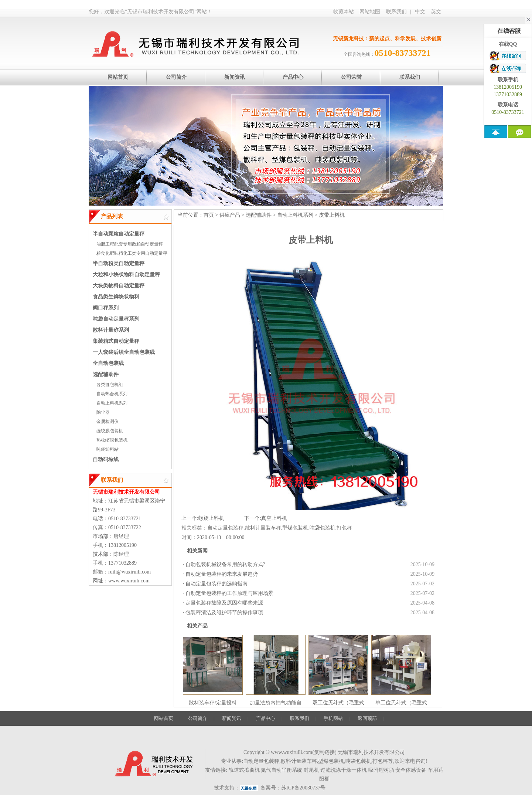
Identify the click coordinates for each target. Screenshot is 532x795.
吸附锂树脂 (381, 770)
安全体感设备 (411, 770)
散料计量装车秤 (263, 528)
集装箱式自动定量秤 (116, 341)
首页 (209, 215)
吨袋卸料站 (108, 449)
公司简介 (198, 718)
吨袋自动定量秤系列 (116, 319)
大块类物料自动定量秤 (119, 286)
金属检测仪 (108, 422)
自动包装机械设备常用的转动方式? (225, 564)
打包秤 (344, 528)
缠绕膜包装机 (110, 431)
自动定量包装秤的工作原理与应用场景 (229, 593)
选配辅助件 (106, 374)
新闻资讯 (232, 718)
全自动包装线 (108, 363)
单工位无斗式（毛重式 (401, 703)
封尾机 (311, 770)
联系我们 (396, 12)
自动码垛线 (106, 459)
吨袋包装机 (323, 528)
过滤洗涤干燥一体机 (344, 770)
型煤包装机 (295, 528)
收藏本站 (344, 12)
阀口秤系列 (106, 308)
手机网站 (333, 718)
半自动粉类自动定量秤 (119, 263)
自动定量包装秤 (225, 528)
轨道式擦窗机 (244, 770)
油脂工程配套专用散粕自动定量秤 (130, 244)
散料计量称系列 (111, 330)
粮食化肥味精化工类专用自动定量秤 (132, 253)
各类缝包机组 (110, 385)
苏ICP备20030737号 (303, 788)
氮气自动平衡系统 (282, 770)
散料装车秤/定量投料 (213, 703)
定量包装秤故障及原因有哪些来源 (224, 603)
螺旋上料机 (211, 518)
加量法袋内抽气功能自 (276, 703)
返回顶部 (367, 718)
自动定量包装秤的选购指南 (216, 584)
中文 (420, 12)
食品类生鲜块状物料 (116, 297)
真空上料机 (274, 518)
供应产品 (230, 215)
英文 (436, 12)
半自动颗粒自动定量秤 (119, 234)
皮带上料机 (332, 215)
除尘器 (103, 412)
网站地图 (370, 12)
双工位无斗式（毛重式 (338, 703)
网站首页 (164, 718)
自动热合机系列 (112, 394)
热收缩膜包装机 (112, 440)
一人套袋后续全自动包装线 (124, 352)
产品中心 (266, 718)
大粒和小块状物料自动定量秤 (126, 275)
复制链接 (324, 752)
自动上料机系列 (112, 403)
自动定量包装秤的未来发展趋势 (222, 574)
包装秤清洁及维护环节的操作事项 (224, 613)
